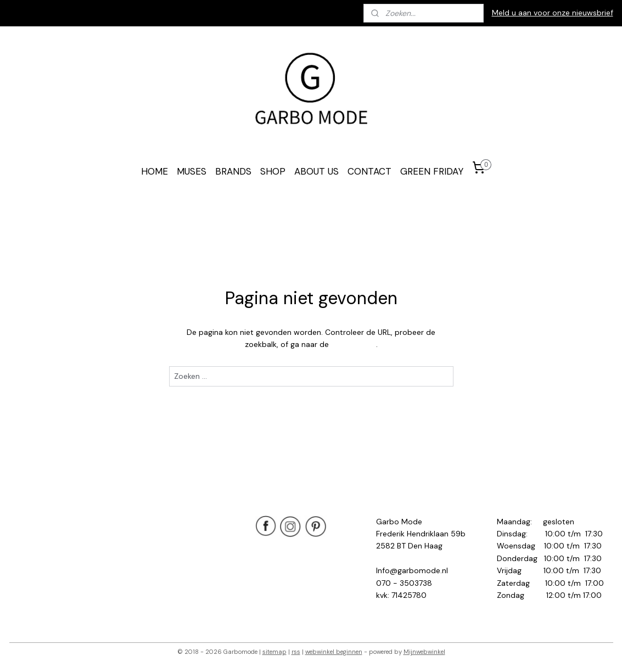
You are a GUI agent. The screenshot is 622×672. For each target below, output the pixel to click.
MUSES (192, 171)
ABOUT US (316, 171)
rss (296, 652)
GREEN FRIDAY (432, 171)
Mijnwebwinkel (424, 652)
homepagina (353, 344)
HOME (155, 171)
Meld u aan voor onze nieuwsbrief (553, 13)
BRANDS (233, 171)
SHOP (273, 171)
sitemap (274, 652)
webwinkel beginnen (334, 652)
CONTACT (369, 171)
